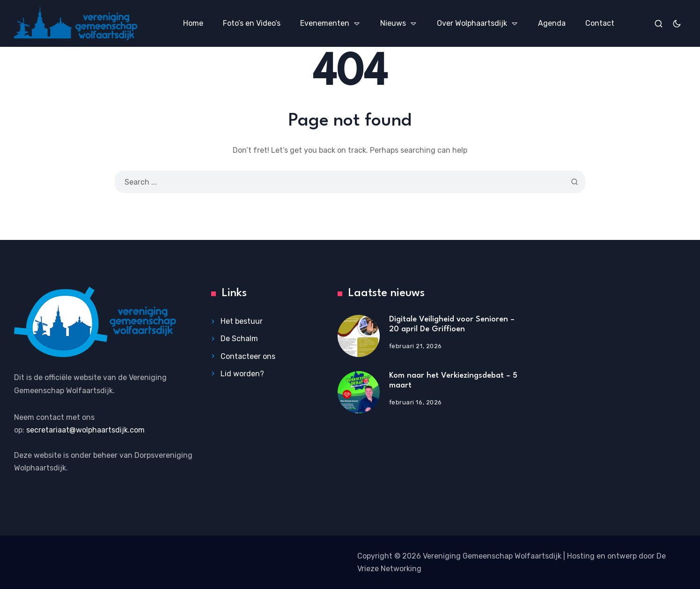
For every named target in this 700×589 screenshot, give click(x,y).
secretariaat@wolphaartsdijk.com (85, 430)
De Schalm (239, 339)
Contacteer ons (248, 356)
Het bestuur (242, 321)
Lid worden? (242, 374)
